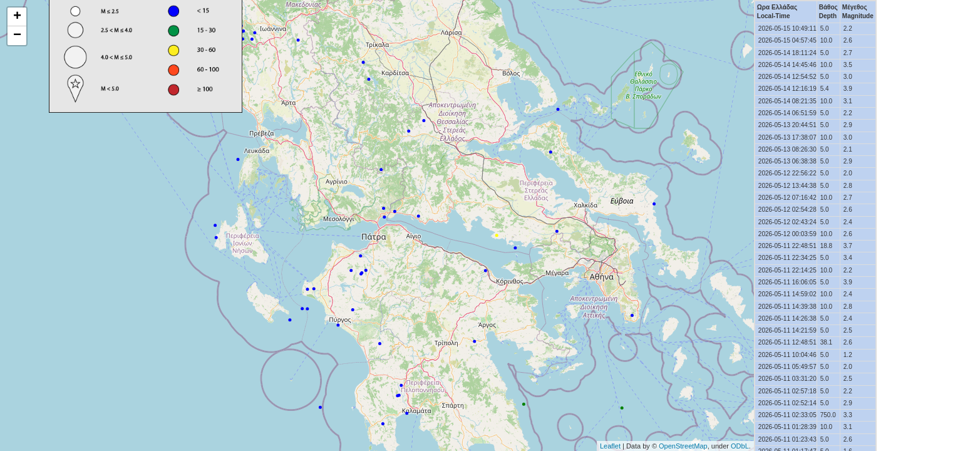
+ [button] (17, 17)
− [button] (17, 36)
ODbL (740, 446)
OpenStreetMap (683, 446)
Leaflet (610, 446)
